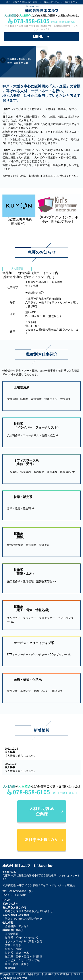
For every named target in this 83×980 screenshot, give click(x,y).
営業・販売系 (13, 945)
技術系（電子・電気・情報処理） (25, 957)
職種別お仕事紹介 (13, 930)
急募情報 (10, 968)
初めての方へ (10, 904)
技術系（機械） (14, 949)
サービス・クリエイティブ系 (22, 960)
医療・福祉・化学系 (17, 964)
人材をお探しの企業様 (16, 915)
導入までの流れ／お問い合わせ (24, 919)
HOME (6, 900)
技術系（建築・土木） (18, 953)
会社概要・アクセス (17, 926)
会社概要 (8, 923)
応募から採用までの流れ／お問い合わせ (29, 911)
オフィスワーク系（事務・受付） (25, 941)
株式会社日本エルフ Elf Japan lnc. (28, 866)
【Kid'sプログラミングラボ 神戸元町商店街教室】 (58, 217)
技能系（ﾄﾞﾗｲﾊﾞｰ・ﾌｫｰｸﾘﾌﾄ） (22, 938)
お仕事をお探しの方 (14, 907)
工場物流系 (12, 934)
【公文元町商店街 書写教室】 (19, 219)
